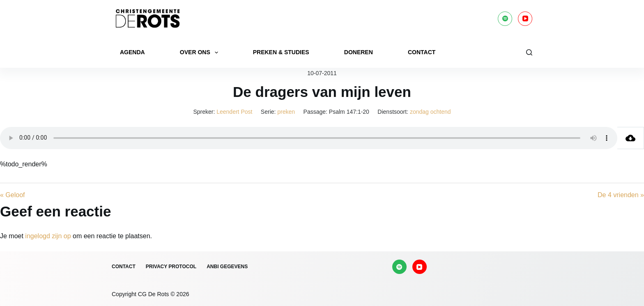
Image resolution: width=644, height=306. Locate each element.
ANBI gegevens (227, 267)
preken (286, 112)
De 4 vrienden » (621, 195)
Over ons (201, 53)
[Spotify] (505, 19)
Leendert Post (234, 112)
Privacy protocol (171, 267)
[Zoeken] (529, 52)
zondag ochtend (430, 112)
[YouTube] (525, 19)
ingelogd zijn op (48, 236)
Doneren (359, 52)
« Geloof (12, 195)
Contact (422, 52)
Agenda (132, 52)
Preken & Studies (281, 52)
